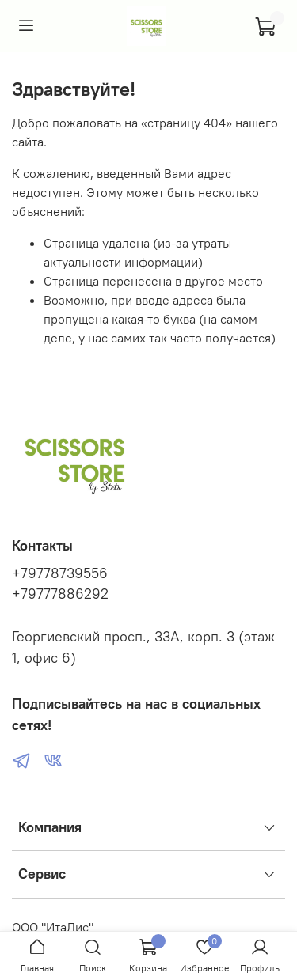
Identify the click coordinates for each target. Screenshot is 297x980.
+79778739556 (60, 573)
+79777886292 (60, 594)
